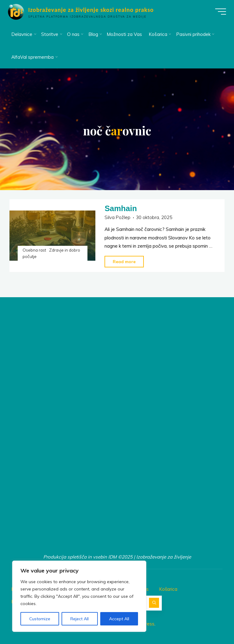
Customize (40, 619)
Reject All (80, 619)
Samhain (121, 208)
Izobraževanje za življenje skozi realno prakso (92, 10)
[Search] (154, 602)
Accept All (119, 619)
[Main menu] (219, 12)
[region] (79, 596)
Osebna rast (34, 250)
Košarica (168, 588)
